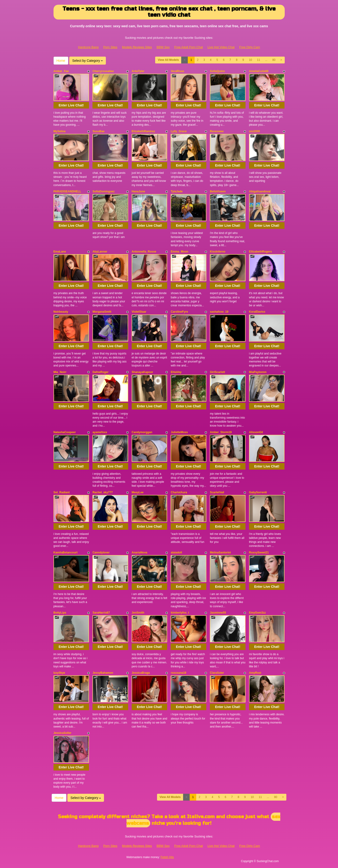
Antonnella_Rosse (144, 252)
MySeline (60, 131)
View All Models (168, 60)
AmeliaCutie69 (259, 71)
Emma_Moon (179, 252)
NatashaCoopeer (65, 432)
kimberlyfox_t (180, 613)
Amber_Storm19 (221, 432)
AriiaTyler (138, 71)
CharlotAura (179, 492)
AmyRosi (255, 673)
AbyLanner (100, 252)
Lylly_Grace (179, 131)
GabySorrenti (258, 492)
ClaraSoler (217, 673)
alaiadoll (176, 553)
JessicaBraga (141, 673)
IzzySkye (59, 673)
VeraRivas (177, 71)
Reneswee (217, 131)
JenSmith (138, 613)
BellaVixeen (218, 191)
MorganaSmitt (102, 312)
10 (250, 60)
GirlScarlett (217, 372)
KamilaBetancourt (66, 553)
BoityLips (60, 613)
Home (61, 61)
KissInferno (218, 252)
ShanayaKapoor (142, 372)
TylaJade (177, 191)
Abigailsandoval (260, 191)
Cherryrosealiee (103, 71)
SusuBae (98, 131)
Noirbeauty (61, 312)
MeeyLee (138, 492)
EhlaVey (176, 372)
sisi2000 (255, 131)
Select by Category (88, 61)
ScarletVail (217, 492)
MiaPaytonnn (258, 372)
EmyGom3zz (257, 613)
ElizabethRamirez (143, 131)
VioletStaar (139, 312)
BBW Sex (163, 47)
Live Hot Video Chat (221, 47)
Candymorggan (142, 432)
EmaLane (60, 252)
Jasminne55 (218, 613)
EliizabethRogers (260, 252)
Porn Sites (110, 47)
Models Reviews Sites (137, 47)
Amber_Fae (61, 71)
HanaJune (138, 191)
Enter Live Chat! (71, 105)
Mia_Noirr (60, 372)
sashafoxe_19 (219, 312)
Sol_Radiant (62, 492)
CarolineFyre (179, 312)
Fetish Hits (167, 857)
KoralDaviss (257, 312)
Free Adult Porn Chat (189, 47)
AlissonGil (256, 432)
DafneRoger (100, 372)
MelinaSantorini (220, 553)
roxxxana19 (178, 673)
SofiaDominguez (104, 191)
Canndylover (101, 553)
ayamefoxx (100, 432)
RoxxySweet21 (259, 553)
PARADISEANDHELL (67, 191)
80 (274, 60)
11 (259, 60)
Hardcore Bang (88, 47)
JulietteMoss (179, 432)
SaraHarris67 (101, 613)
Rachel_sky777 (103, 492)
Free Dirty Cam (250, 47)
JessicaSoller (63, 733)
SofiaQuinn (217, 71)
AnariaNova (140, 553)
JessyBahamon (103, 673)
